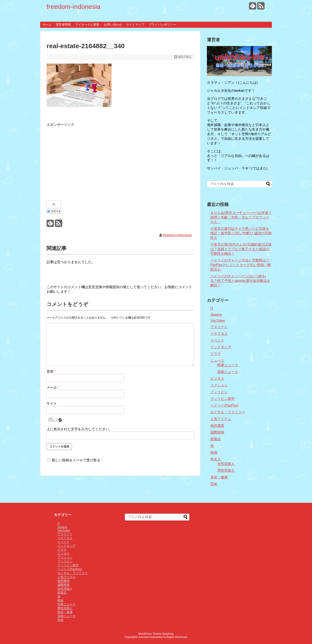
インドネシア (221, 347)
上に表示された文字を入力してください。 (80, 429)
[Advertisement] (83, 161)
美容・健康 (219, 477)
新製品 (216, 439)
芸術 (214, 484)
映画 (214, 453)
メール (53, 387)
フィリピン (219, 392)
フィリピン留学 (223, 399)
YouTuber (218, 321)
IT (212, 308)
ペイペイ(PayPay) (224, 405)
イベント (217, 340)
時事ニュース (228, 365)
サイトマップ (135, 25)
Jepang (216, 315)
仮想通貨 (217, 426)
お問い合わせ (113, 25)
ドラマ (216, 354)
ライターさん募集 (87, 25)
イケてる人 (219, 334)
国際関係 (217, 432)
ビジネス (217, 379)
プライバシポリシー (162, 25)
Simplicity (168, 634)
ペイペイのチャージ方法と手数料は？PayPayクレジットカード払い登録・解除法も (241, 265)
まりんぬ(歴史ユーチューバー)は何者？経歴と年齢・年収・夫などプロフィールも (241, 217)
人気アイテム (221, 419)
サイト (52, 403)
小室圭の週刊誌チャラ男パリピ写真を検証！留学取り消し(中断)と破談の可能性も (241, 233)
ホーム (47, 25)
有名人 (216, 459)
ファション (219, 385)
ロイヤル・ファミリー (228, 412)
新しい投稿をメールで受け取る (76, 460)
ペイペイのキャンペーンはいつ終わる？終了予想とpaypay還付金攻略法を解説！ (240, 281)
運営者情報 (63, 25)
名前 (51, 371)
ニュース (217, 361)
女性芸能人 (226, 464)
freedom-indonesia (73, 7)
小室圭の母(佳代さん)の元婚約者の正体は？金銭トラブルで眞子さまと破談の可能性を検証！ (241, 249)
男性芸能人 (226, 471)
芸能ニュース (228, 372)
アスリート (219, 327)
